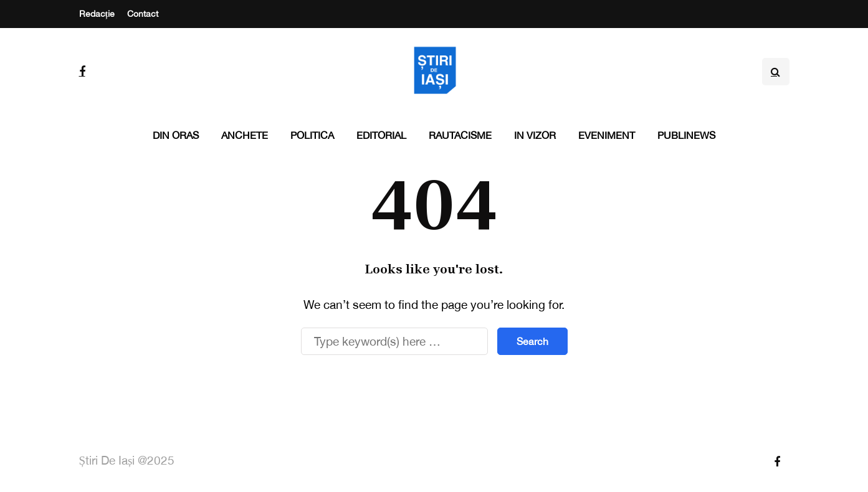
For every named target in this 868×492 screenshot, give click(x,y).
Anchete (245, 135)
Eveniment (607, 135)
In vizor (535, 135)
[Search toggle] (776, 72)
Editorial (381, 135)
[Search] (394, 341)
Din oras (176, 135)
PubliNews (686, 135)
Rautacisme (460, 135)
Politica (312, 135)
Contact (143, 14)
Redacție (97, 14)
